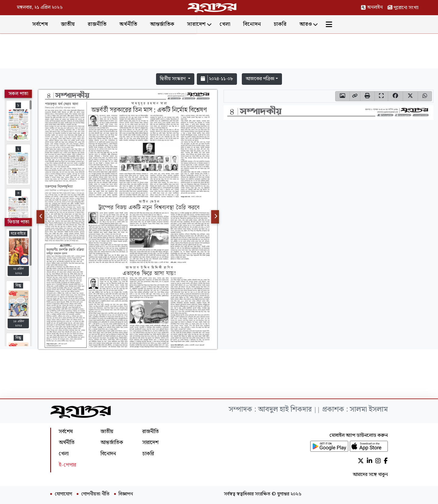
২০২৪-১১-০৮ (217, 79)
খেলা (271, 24)
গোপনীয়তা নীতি (95, 494)
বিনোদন (298, 24)
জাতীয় (113, 24)
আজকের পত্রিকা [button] (260, 79)
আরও (351, 24)
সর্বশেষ (86, 24)
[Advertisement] (219, 52)
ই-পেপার (67, 465)
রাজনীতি (143, 24)
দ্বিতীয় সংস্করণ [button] (173, 79)
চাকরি (326, 24)
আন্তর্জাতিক (208, 24)
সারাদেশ (242, 24)
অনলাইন (372, 7)
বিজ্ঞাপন (126, 494)
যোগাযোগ (63, 494)
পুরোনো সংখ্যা (403, 8)
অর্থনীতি (174, 24)
